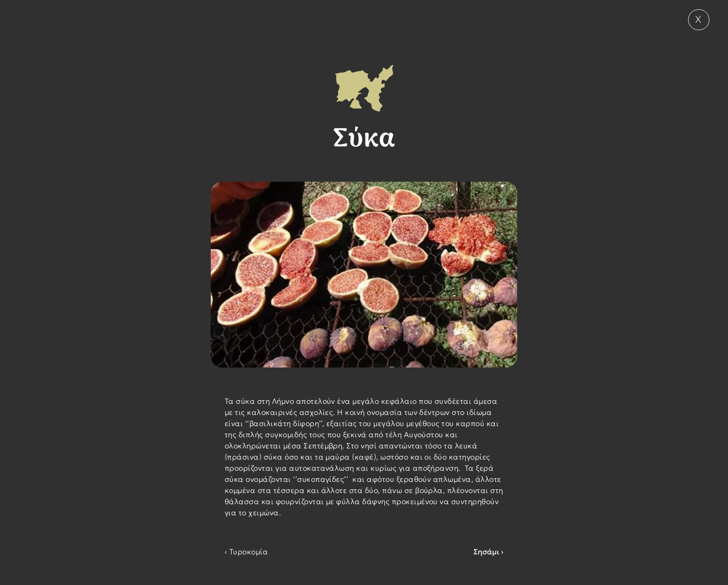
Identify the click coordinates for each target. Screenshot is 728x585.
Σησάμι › (488, 552)
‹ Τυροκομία (246, 552)
